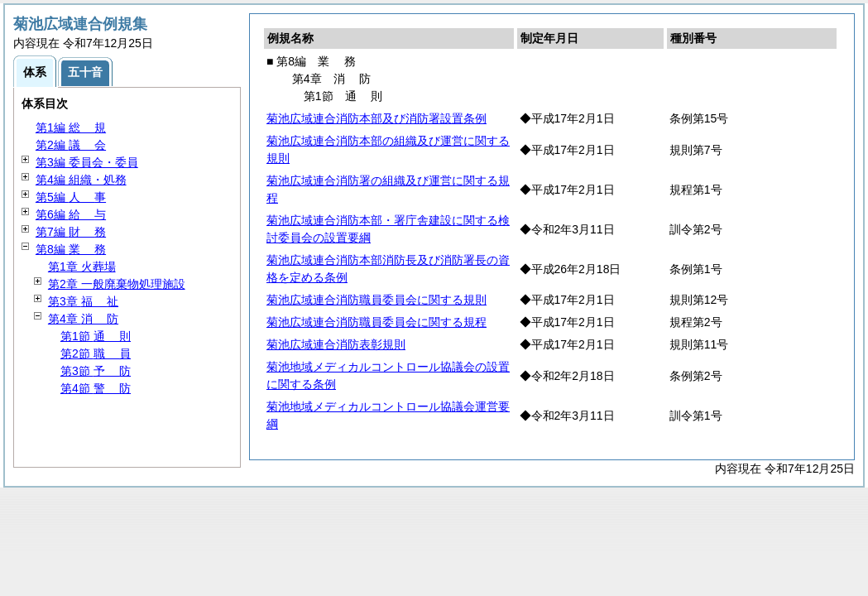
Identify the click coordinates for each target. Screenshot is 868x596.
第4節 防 (96, 388)
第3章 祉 (83, 301)
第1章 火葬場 (82, 267)
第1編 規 (71, 127)
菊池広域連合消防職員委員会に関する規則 (376, 300)
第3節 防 (96, 371)
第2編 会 (71, 145)
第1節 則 (96, 336)
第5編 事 (71, 197)
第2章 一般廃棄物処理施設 (117, 284)
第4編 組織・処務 (81, 180)
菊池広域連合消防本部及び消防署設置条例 (376, 118)
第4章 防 (83, 319)
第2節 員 (96, 353)
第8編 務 (71, 249)
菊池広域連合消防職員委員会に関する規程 (376, 322)
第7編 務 (71, 232)
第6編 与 (71, 214)
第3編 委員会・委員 (87, 162)
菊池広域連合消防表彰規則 (336, 344)
